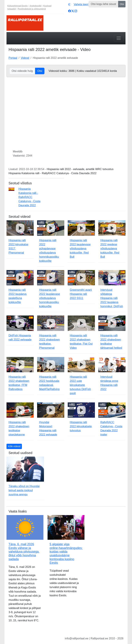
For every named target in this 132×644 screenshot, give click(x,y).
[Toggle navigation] (119, 38)
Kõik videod (14, 446)
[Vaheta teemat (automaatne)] (81, 4)
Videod (25, 58)
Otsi (122, 4)
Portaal (13, 58)
